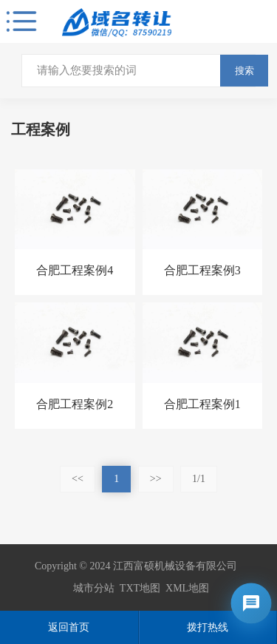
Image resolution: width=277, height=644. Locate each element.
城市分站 (94, 588)
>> (156, 479)
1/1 (199, 479)
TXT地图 (140, 588)
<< (78, 479)
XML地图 (187, 588)
